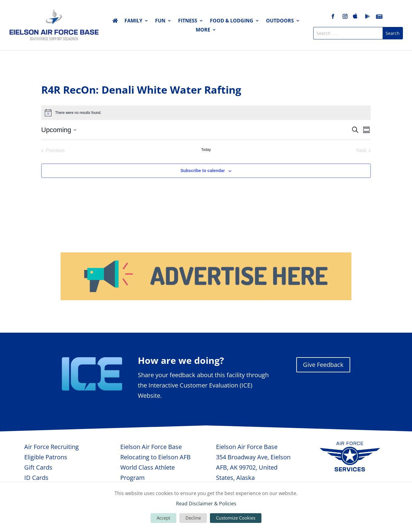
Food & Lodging (232, 21)
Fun (160, 21)
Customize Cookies (236, 518)
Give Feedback (323, 365)
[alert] (206, 113)
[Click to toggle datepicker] (59, 130)
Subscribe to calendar (203, 171)
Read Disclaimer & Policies (206, 504)
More (203, 30)
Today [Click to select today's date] (206, 150)
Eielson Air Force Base (151, 447)
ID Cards (36, 478)
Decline (193, 518)
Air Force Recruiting (51, 447)
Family (133, 21)
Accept (163, 518)
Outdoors (280, 21)
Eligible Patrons (46, 457)
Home (115, 22)
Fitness (188, 21)
